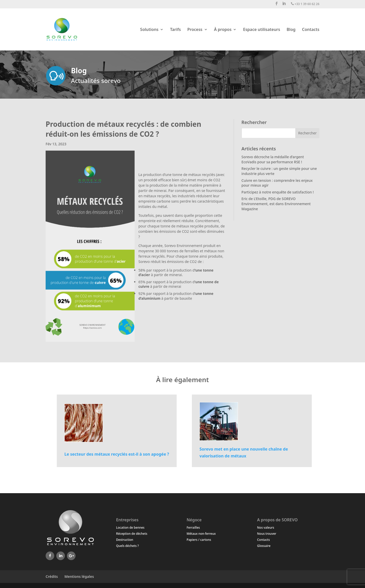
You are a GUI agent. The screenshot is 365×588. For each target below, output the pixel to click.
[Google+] (71, 556)
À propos (223, 30)
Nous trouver (267, 534)
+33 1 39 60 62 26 (305, 4)
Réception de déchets (132, 534)
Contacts (311, 30)
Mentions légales (79, 576)
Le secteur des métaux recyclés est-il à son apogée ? (117, 454)
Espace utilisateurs (262, 30)
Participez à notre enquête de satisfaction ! (278, 192)
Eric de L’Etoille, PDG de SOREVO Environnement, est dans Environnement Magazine (276, 204)
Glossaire (264, 546)
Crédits (52, 576)
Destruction (125, 540)
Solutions (149, 30)
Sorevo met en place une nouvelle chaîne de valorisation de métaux (244, 452)
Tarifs (175, 30)
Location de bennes (130, 528)
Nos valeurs (266, 528)
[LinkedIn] (61, 556)
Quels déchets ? (127, 546)
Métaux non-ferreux (201, 534)
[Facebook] (50, 556)
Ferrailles (193, 528)
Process (195, 30)
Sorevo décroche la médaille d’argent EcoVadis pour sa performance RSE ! (273, 159)
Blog (291, 30)
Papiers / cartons (199, 540)
